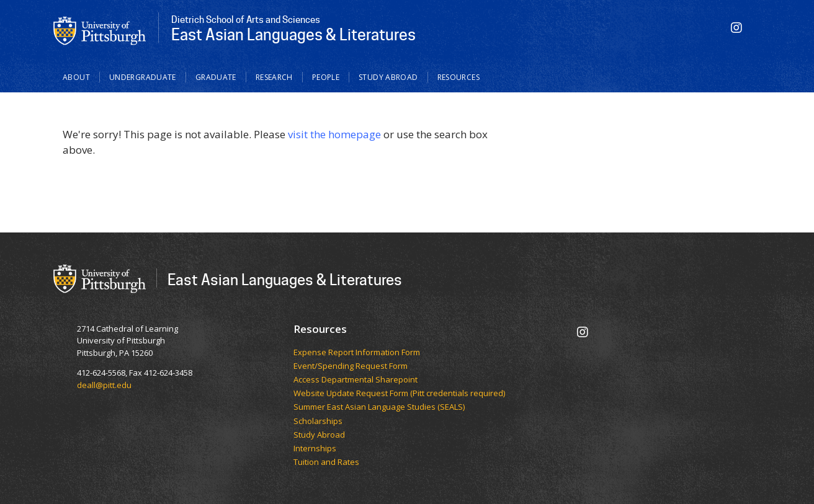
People (326, 77)
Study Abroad (388, 77)
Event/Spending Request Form (351, 366)
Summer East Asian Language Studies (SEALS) (379, 407)
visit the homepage (334, 134)
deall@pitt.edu (104, 385)
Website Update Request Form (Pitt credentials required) (399, 394)
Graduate (216, 77)
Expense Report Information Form (357, 353)
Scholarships (318, 422)
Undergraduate (143, 77)
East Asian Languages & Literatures (285, 279)
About (76, 77)
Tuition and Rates (326, 462)
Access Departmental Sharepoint (356, 380)
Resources (458, 77)
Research (274, 77)
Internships (315, 449)
